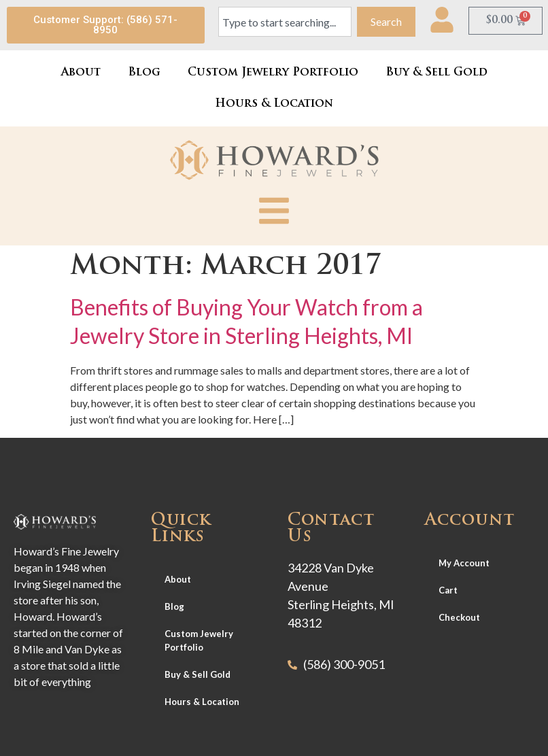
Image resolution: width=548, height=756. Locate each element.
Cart (448, 590)
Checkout (459, 617)
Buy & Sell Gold (436, 73)
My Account (464, 563)
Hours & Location (274, 104)
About (81, 73)
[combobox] (285, 22)
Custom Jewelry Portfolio (273, 73)
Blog (144, 73)
